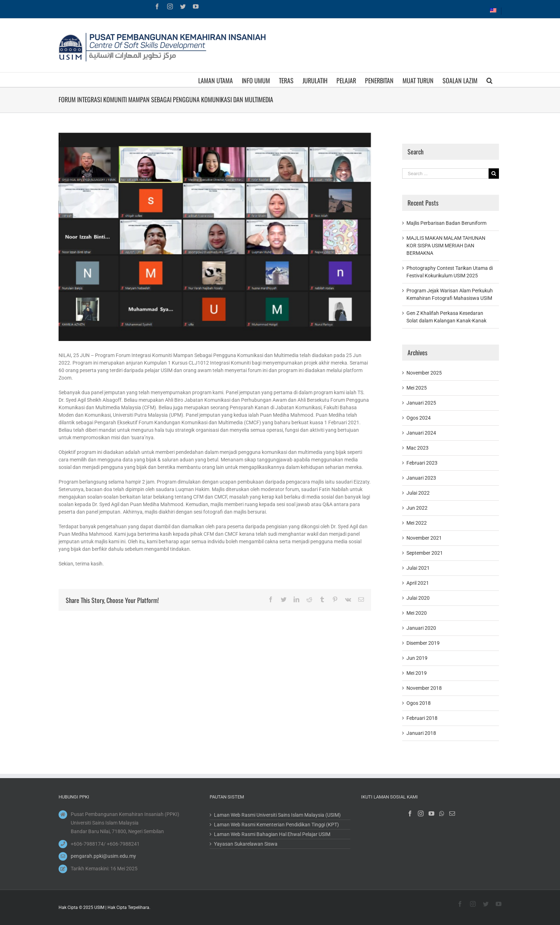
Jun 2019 (417, 658)
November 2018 (424, 688)
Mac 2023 (417, 448)
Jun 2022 (417, 508)
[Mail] (452, 813)
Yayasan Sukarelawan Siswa (246, 844)
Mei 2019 (417, 673)
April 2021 (418, 583)
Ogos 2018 (419, 703)
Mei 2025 (417, 388)
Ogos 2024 (419, 418)
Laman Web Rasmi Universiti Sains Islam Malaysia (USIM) (277, 815)
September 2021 (425, 553)
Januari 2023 (421, 478)
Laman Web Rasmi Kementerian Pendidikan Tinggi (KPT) (276, 825)
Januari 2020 (421, 628)
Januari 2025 (421, 403)
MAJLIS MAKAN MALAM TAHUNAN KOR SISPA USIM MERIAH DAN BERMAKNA (446, 246)
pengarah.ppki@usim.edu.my (103, 856)
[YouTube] (431, 813)
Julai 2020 (418, 598)
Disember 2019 (423, 643)
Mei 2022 (417, 523)
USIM (99, 907)
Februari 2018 (422, 718)
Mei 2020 (417, 613)
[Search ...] (445, 174)
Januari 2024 (421, 433)
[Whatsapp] (442, 813)
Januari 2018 (421, 733)
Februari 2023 (422, 463)
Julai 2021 (418, 568)
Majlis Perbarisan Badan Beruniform (446, 223)
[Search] (489, 80)
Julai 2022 (418, 493)
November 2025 (424, 373)
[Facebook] (410, 813)
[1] (215, 237)
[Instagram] (421, 813)
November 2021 (424, 538)
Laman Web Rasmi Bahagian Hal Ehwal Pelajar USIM (272, 834)
